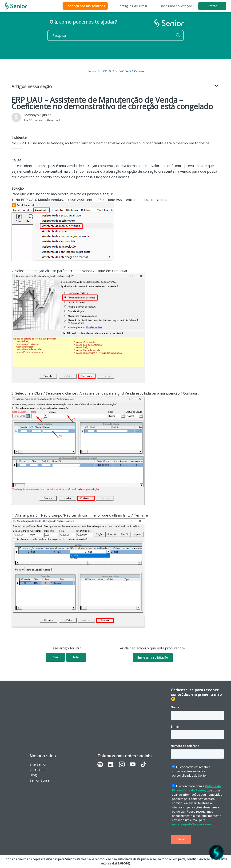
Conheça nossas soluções (85, 6)
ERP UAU (107, 71)
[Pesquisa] (115, 35)
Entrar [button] (212, 6)
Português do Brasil (132, 6)
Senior (92, 71)
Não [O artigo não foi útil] (76, 657)
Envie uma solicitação (176, 6)
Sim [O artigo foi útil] (55, 657)
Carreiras (37, 770)
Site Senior (38, 764)
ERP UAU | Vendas (131, 71)
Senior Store (40, 780)
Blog (33, 775)
